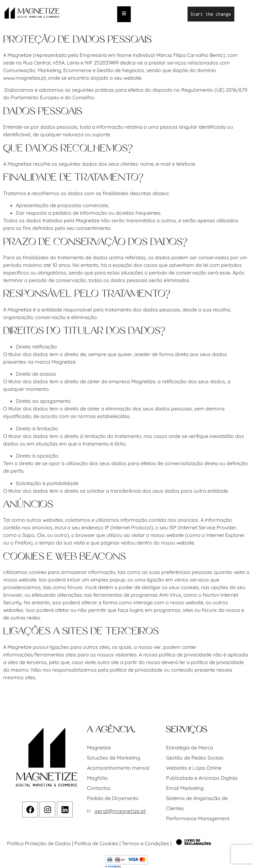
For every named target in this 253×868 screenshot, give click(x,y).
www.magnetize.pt (25, 78)
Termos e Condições (145, 843)
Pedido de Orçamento (113, 798)
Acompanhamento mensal (118, 768)
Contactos (99, 788)
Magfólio (97, 778)
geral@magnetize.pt (120, 811)
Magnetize (99, 748)
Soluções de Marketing (114, 758)
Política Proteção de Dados (39, 843)
